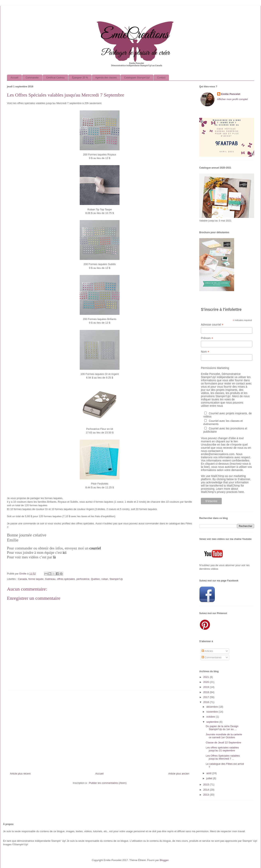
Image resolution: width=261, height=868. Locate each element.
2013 (207, 795)
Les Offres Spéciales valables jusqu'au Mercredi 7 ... (223, 757)
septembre (213, 722)
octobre (211, 717)
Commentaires (212, 657)
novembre (212, 712)
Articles (207, 651)
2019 (207, 687)
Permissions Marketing (215, 368)
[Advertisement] (100, 730)
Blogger (164, 860)
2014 (207, 790)
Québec (95, 579)
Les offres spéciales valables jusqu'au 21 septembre (222, 749)
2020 (207, 682)
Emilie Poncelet (231, 94)
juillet (210, 778)
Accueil (14, 78)
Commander (32, 78)
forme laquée (36, 579)
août (209, 773)
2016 (207, 702)
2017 (207, 697)
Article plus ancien (179, 774)
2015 (207, 785)
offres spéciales (66, 579)
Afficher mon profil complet (233, 99)
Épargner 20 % (80, 78)
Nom (205, 352)
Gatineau (50, 579)
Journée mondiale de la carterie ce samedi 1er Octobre (224, 736)
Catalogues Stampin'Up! (137, 78)
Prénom (207, 338)
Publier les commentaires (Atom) (108, 783)
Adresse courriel (212, 325)
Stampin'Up (116, 579)
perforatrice (83, 579)
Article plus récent (20, 774)
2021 (207, 677)
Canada (23, 579)
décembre (212, 707)
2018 (207, 692)
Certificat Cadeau (55, 78)
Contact (161, 78)
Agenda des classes (106, 78)
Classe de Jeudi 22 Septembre (223, 743)
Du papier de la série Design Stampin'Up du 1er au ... (222, 728)
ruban (105, 579)
